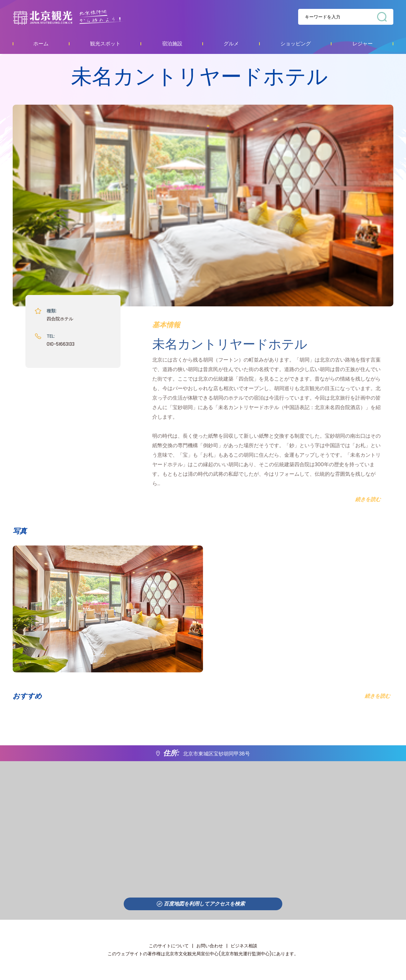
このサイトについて (169, 946)
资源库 (81, 17)
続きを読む (377, 696)
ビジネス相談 (244, 946)
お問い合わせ (210, 946)
